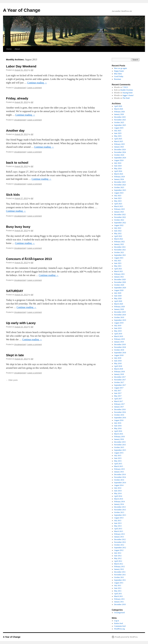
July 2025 (118, 131)
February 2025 (119, 144)
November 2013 (120, 510)
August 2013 (119, 518)
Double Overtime (127, 90)
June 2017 (118, 393)
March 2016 (119, 434)
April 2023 (118, 204)
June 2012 (118, 556)
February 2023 (119, 209)
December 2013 (120, 507)
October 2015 (119, 447)
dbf (32, 70)
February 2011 (119, 599)
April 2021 (118, 269)
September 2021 (120, 255)
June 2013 (118, 523)
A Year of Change (22, 10)
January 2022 (119, 244)
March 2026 (119, 109)
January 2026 (119, 114)
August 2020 (119, 290)
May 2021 (118, 266)
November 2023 (120, 185)
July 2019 (118, 326)
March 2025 (119, 141)
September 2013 (120, 515)
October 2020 (119, 285)
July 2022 (118, 228)
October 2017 (119, 382)
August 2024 (119, 160)
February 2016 (119, 437)
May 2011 (118, 591)
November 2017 (120, 380)
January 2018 (119, 374)
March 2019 (119, 336)
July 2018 (118, 358)
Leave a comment (35, 88)
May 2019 (118, 331)
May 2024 (118, 168)
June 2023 (118, 198)
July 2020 (118, 293)
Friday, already (17, 98)
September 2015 (120, 450)
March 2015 (119, 466)
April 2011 (118, 594)
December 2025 (120, 117)
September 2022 (120, 223)
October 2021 (119, 252)
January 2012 (119, 569)
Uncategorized (20, 88)
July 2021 (118, 261)
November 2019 (120, 315)
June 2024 (118, 166)
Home (9, 49)
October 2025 (119, 122)
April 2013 (118, 529)
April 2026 (118, 106)
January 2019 (119, 342)
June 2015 (118, 458)
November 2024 (120, 152)
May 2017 (118, 396)
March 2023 (119, 206)
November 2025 (120, 120)
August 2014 (119, 485)
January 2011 (119, 602)
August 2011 (119, 583)
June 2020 (118, 296)
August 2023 (119, 193)
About (17, 49)
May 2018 (118, 363)
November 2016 (120, 412)
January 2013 (119, 537)
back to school (17, 163)
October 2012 (119, 545)
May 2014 (118, 493)
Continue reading (37, 83)
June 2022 (118, 231)
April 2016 (118, 431)
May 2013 (118, 526)
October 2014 (119, 480)
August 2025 (119, 128)
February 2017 (119, 404)
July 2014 (118, 488)
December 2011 (120, 572)
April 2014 (118, 496)
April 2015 (118, 464)
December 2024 (120, 150)
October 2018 (119, 350)
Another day (15, 130)
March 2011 (119, 596)
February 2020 (119, 307)
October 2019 (119, 317)
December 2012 (120, 539)
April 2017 (118, 399)
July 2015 (118, 456)
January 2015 (119, 472)
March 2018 (119, 369)
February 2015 (119, 469)
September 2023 (120, 190)
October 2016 (119, 415)
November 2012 (120, 542)
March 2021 (119, 271)
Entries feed (119, 623)
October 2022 (119, 220)
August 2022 (119, 225)
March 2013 (119, 531)
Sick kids (13, 195)
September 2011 (120, 580)
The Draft (126, 98)
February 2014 (119, 502)
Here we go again (121, 68)
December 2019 (120, 312)
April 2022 (118, 236)
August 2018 (119, 355)
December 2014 (120, 474)
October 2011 (119, 577)
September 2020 (120, 288)
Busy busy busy (18, 227)
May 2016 (118, 428)
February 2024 (119, 177)
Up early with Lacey (21, 323)
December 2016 (120, 409)
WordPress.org (119, 629)
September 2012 (120, 548)
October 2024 (119, 155)
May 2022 (118, 233)
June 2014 (118, 491)
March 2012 (119, 564)
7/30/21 (125, 87)
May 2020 (118, 298)
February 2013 (119, 534)
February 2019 (119, 339)
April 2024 (118, 171)
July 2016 (118, 423)
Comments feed (120, 626)
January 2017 (119, 407)
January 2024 (119, 179)
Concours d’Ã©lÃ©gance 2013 (29, 259)
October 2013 (119, 512)
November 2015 (120, 445)
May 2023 (118, 201)
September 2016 (120, 418)
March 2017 (119, 401)
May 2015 (118, 461)
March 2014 (119, 499)
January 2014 (119, 504)
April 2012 (118, 561)
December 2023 (120, 182)
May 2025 (118, 136)
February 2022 (119, 242)
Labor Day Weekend (21, 66)
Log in (117, 621)
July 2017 (118, 391)
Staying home (128, 93)
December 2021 (120, 247)
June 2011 (118, 588)
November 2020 (120, 282)
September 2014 (120, 483)
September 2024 (120, 158)
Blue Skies (118, 74)
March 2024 (119, 174)
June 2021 (118, 263)
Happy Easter (119, 71)
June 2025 (118, 133)
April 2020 (118, 301)
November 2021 (120, 250)
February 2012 (119, 567)
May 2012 (118, 558)
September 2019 (120, 320)
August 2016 (119, 420)
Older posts (12, 380)
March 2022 (119, 239)
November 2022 (120, 217)
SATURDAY (15, 291)
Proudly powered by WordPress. (126, 637)
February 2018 (119, 372)
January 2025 (119, 147)
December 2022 (120, 215)
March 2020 (119, 304)
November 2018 (120, 347)
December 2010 (120, 604)
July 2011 (118, 585)
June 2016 (118, 426)
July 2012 (118, 553)
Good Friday (119, 76)
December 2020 (120, 280)
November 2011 (120, 575)
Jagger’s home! (128, 95)
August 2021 (119, 258)
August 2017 (119, 388)
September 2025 (120, 125)
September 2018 (120, 353)
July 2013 (118, 520)
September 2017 (120, 385)
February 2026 (119, 112)
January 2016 (119, 439)
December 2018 (120, 344)
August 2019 (119, 323)
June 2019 (118, 328)
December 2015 (120, 442)
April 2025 (118, 139)
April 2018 (118, 366)
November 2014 (120, 477)
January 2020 (119, 309)
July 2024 (118, 163)
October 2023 (119, 187)
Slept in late (15, 355)
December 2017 (120, 377)
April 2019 (118, 334)
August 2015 (119, 453)
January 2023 (119, 212)
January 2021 (119, 277)
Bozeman (118, 79)
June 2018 (118, 361)
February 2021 (119, 274)
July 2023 (118, 196)
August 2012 (119, 550)
